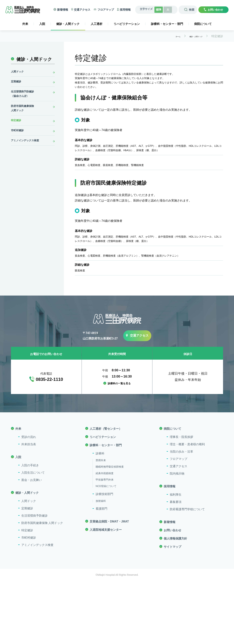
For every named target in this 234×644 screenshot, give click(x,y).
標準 (161, 9)
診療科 (100, 516)
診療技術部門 (104, 557)
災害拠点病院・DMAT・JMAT (109, 585)
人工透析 (97, 23)
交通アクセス (82, 9)
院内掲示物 (177, 536)
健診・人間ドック (68, 23)
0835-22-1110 (49, 442)
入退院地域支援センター (106, 593)
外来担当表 (29, 507)
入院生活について (33, 536)
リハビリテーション (127, 23)
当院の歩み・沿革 (181, 515)
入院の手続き (30, 528)
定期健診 (17, 82)
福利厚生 (176, 558)
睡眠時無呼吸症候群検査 (110, 530)
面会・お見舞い (32, 543)
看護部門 (101, 572)
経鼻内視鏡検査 (105, 536)
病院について (203, 23)
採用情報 (127, 9)
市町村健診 (18, 138)
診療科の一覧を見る (119, 447)
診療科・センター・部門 (167, 23)
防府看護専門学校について (187, 572)
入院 (42, 23)
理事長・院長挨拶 (181, 500)
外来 (25, 23)
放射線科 (101, 564)
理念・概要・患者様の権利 (187, 507)
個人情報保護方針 (175, 601)
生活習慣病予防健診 (34, 579)
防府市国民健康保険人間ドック (24, 113)
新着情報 (62, 9)
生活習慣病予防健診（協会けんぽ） (24, 96)
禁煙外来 (101, 523)
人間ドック (18, 71)
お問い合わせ (215, 9)
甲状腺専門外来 (105, 543)
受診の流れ (29, 500)
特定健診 (17, 127)
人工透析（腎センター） (106, 492)
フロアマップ (107, 9)
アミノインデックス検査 (27, 149)
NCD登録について (106, 549)
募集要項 (176, 565)
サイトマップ (172, 610)
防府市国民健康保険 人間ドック (42, 586)
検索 (191, 9)
